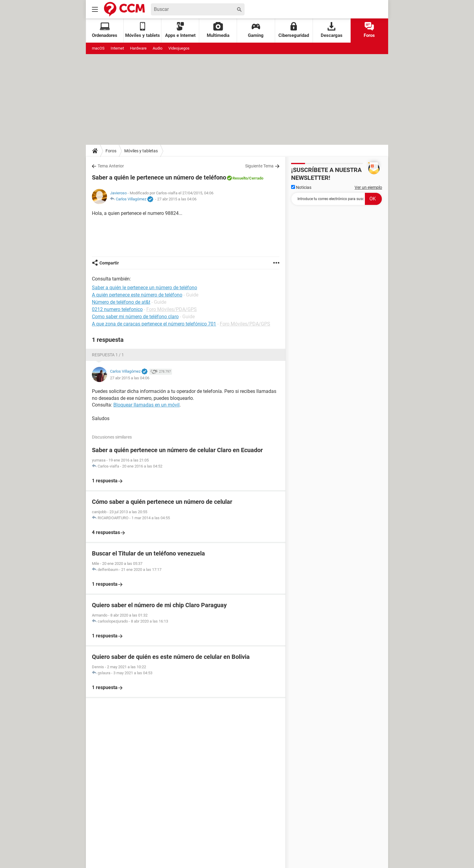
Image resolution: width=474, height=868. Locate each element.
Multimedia (218, 30)
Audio (157, 48)
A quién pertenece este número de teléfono (137, 295)
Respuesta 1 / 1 (108, 355)
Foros (369, 30)
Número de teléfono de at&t (121, 302)
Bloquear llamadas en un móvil (146, 405)
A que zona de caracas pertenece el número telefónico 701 (154, 324)
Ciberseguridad (294, 30)
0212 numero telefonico (117, 309)
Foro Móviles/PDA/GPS (172, 309)
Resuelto (240, 178)
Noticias (301, 187)
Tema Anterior (111, 166)
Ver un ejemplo (368, 187)
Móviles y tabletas (141, 151)
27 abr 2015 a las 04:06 (177, 199)
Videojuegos (179, 48)
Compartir (109, 263)
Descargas (332, 30)
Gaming (256, 30)
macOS (98, 48)
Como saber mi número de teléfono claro (135, 317)
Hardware (138, 48)
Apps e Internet (180, 30)
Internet (117, 48)
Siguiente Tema (259, 166)
